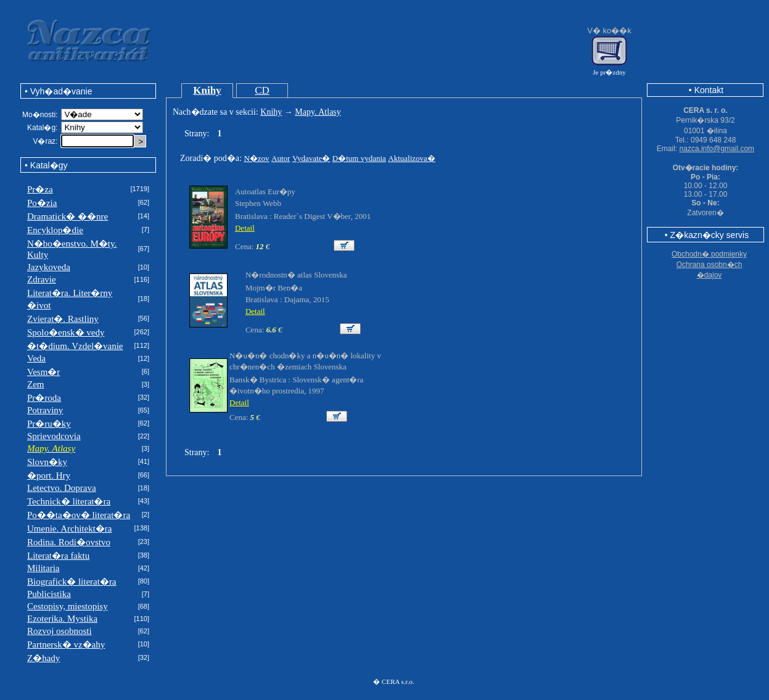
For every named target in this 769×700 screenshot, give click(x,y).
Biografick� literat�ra (72, 582)
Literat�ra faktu (58, 556)
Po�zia (42, 203)
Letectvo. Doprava (62, 488)
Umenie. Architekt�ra (69, 529)
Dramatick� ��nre (68, 216)
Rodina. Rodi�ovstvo (69, 542)
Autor (281, 158)
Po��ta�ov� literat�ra (79, 515)
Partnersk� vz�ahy (66, 644)
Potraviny (45, 410)
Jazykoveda (49, 267)
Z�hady (43, 658)
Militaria (43, 568)
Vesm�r (43, 372)
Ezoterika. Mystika (62, 619)
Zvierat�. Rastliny (63, 319)
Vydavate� (311, 158)
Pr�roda (44, 398)
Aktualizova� (412, 158)
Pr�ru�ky (49, 424)
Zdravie (42, 279)
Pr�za (40, 189)
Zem (36, 384)
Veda (36, 358)
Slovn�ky (47, 462)
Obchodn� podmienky (709, 254)
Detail (245, 228)
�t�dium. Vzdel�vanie (75, 346)
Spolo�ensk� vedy (66, 332)
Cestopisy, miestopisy (68, 606)
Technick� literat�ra (69, 501)
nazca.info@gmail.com (717, 149)
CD (262, 90)
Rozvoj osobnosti (60, 631)
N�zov (256, 158)
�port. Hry (49, 476)
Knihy (207, 90)
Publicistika (49, 594)
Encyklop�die (55, 230)
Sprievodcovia (54, 436)
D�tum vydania (359, 158)
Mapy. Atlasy (318, 112)
